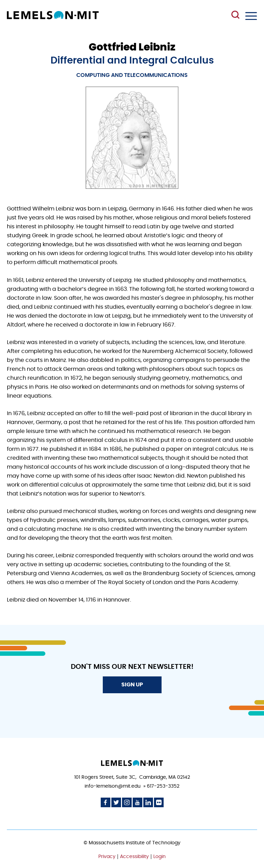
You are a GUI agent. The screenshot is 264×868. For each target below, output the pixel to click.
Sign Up (132, 685)
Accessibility (134, 857)
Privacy (107, 857)
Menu (251, 16)
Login (159, 857)
